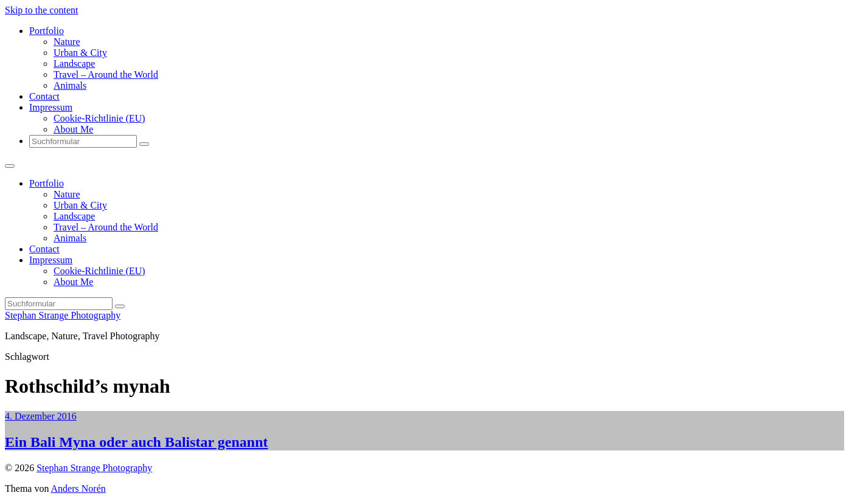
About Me (73, 129)
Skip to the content (41, 10)
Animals (70, 85)
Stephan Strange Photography (63, 315)
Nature (67, 42)
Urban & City (80, 53)
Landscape (74, 64)
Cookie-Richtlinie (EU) (99, 118)
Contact (44, 96)
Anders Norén (78, 488)
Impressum (51, 107)
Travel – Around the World (106, 74)
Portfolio (47, 31)
